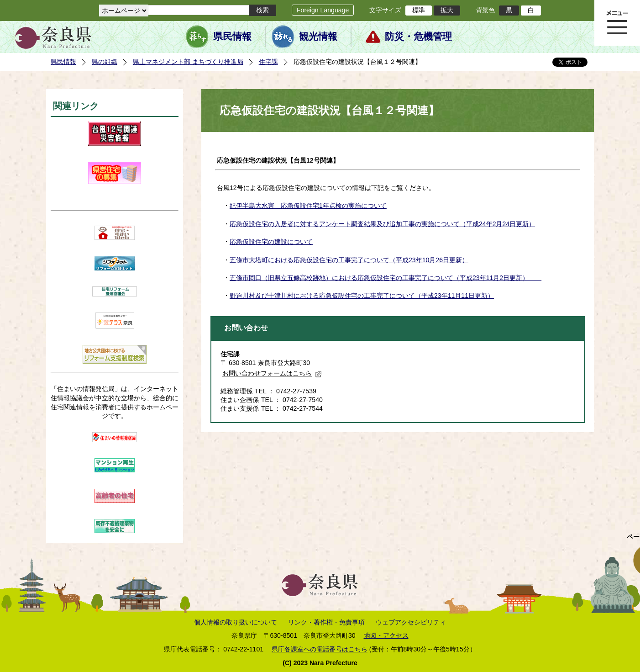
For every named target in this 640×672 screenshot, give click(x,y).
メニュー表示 (617, 23)
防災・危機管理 (418, 37)
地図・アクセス (386, 635)
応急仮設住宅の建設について (271, 242)
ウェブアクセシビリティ (411, 622)
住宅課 (268, 62)
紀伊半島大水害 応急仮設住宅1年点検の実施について (308, 206)
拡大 (447, 10)
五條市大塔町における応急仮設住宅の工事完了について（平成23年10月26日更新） (349, 260)
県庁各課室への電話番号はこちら (320, 649)
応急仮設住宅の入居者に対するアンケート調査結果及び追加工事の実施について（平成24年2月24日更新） (382, 224)
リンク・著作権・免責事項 (326, 622)
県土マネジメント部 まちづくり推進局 (188, 62)
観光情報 (318, 37)
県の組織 (105, 62)
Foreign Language (323, 10)
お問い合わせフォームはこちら (272, 373)
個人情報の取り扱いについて (236, 622)
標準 (419, 10)
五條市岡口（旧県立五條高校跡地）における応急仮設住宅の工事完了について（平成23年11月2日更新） (386, 278)
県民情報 (232, 37)
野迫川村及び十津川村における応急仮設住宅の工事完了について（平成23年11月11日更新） (362, 296)
